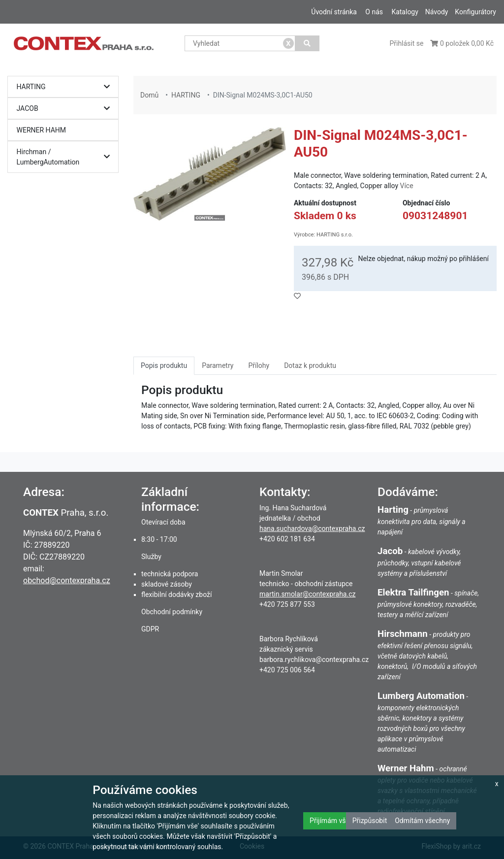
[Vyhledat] (307, 43)
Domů (149, 95)
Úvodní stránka (334, 12)
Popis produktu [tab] (164, 365)
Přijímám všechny (337, 821)
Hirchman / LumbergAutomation (66, 157)
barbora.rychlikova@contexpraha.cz (314, 660)
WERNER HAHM (42, 130)
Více (406, 186)
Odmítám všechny (422, 821)
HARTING (66, 87)
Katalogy (405, 12)
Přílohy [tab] (259, 365)
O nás (374, 12)
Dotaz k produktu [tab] (310, 365)
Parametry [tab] (218, 365)
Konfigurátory (475, 12)
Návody (437, 12)
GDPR (150, 629)
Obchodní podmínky (172, 612)
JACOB (66, 109)
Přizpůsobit (370, 821)
